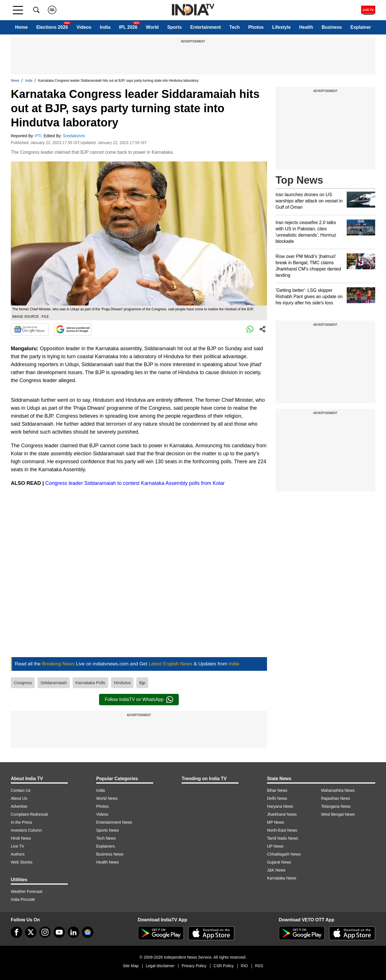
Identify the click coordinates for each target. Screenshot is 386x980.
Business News (110, 854)
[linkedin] (73, 932)
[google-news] (88, 932)
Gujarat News (279, 862)
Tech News (106, 838)
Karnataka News (282, 878)
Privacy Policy (194, 966)
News (15, 81)
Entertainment (206, 27)
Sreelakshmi (74, 136)
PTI (39, 136)
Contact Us (21, 790)
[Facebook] (17, 932)
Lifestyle (281, 27)
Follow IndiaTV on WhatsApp (139, 700)
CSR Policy (224, 966)
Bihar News (277, 790)
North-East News (282, 830)
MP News (276, 822)
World (152, 27)
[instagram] (45, 932)
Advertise (19, 806)
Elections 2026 (52, 27)
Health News (107, 862)
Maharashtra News (338, 790)
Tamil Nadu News (283, 838)
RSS (259, 966)
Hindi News (21, 838)
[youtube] (59, 932)
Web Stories (22, 862)
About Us (19, 798)
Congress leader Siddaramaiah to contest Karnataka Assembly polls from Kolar (135, 483)
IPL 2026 (128, 27)
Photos (256, 27)
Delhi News (277, 798)
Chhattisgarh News (284, 854)
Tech (235, 27)
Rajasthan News (336, 798)
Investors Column (26, 830)
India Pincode (23, 899)
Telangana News (336, 806)
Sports (175, 27)
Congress (23, 683)
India (105, 27)
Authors (18, 854)
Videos (84, 27)
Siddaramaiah (54, 683)
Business (332, 27)
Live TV (18, 846)
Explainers (105, 846)
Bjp (142, 683)
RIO (244, 966)
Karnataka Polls (90, 683)
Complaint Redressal (29, 814)
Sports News (107, 830)
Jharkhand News (282, 814)
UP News (275, 846)
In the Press (21, 822)
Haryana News (280, 806)
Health (306, 27)
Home (21, 27)
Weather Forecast (27, 891)
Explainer (361, 27)
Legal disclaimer (160, 966)
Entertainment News (114, 822)
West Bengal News (338, 814)
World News (107, 798)
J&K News (276, 870)
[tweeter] (31, 932)
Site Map (131, 966)
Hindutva (122, 683)
